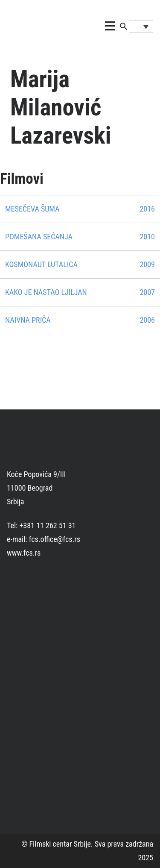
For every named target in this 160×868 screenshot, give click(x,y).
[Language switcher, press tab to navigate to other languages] (141, 26)
